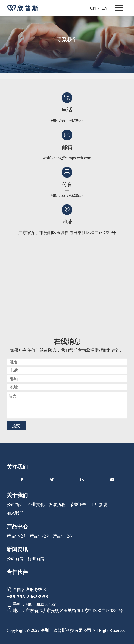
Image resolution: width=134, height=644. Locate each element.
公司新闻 (15, 559)
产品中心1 (16, 536)
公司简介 (15, 505)
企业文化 (36, 505)
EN (104, 8)
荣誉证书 (78, 505)
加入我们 (15, 513)
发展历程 (57, 505)
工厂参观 (99, 505)
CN (93, 8)
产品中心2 (39, 536)
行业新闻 (36, 559)
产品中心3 (62, 536)
